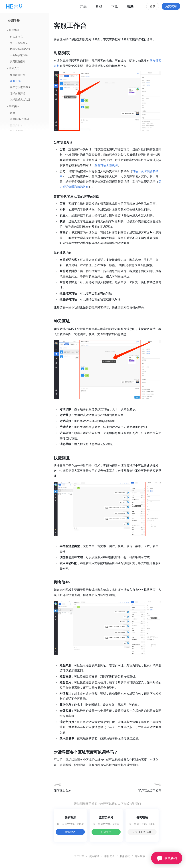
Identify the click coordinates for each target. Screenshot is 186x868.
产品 (83, 6)
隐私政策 (140, 856)
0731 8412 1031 (142, 832)
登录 (153, 6)
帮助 (130, 6)
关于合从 (79, 856)
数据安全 (110, 856)
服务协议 (125, 856)
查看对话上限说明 (106, 165)
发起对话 (70, 832)
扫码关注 (106, 832)
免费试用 (171, 6)
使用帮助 (94, 856)
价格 (99, 6)
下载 (115, 6)
